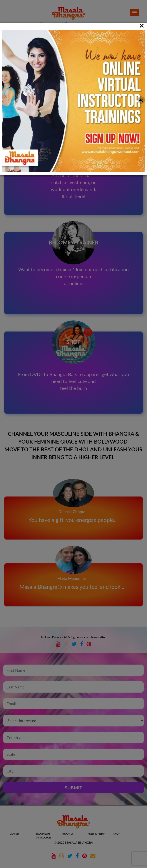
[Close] (142, 25)
